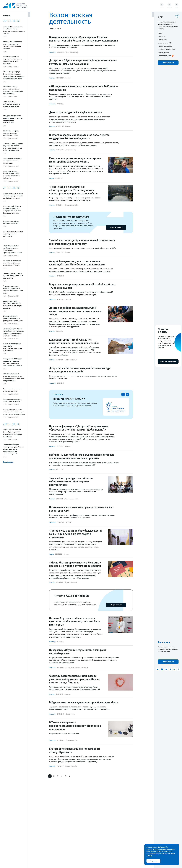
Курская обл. (70, 714)
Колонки (52, 641)
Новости (52, 52)
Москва (68, 78)
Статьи (52, 205)
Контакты (162, 37)
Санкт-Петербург (71, 360)
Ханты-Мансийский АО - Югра (77, 667)
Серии (51, 178)
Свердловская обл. (71, 205)
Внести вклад (116, 227)
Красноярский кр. (72, 52)
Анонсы (52, 78)
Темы (52, 29)
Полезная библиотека (166, 49)
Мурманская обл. (71, 583)
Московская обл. (71, 766)
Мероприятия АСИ (165, 43)
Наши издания (163, 52)
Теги (59, 29)
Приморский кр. (71, 150)
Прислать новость (165, 46)
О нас (160, 33)
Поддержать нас (164, 56)
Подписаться (116, 605)
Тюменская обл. (71, 740)
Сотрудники (162, 40)
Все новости (8, 462)
